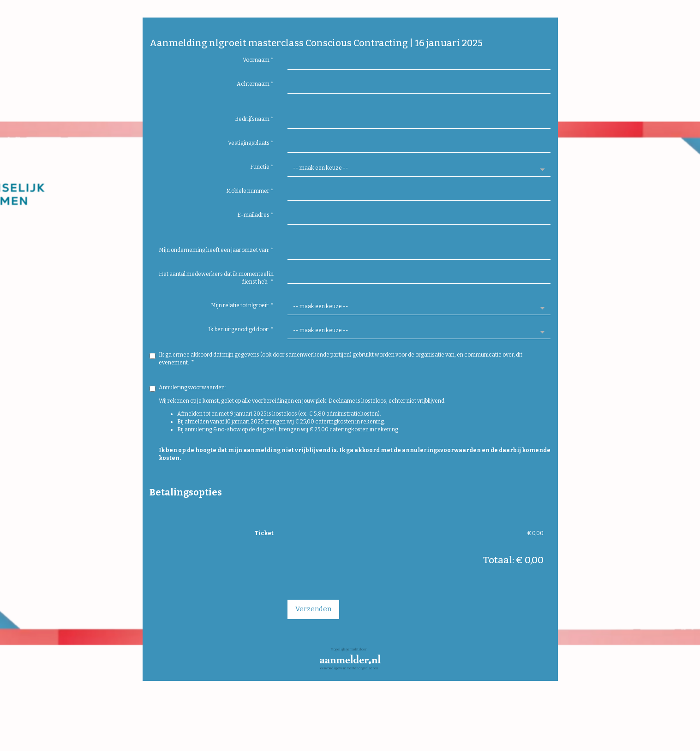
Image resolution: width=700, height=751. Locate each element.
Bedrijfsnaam (254, 119)
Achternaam (255, 84)
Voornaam (258, 60)
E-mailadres (255, 215)
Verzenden (313, 609)
